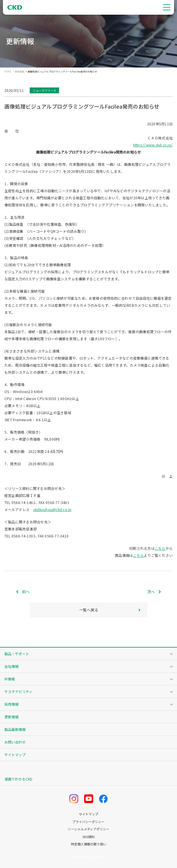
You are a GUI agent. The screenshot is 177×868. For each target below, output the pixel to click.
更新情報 (19, 72)
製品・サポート (17, 654)
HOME (8, 72)
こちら (160, 548)
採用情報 (11, 704)
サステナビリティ (18, 691)
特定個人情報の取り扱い (89, 844)
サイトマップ (15, 755)
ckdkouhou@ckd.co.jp (52, 509)
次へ (151, 592)
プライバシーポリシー (88, 822)
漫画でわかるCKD (18, 779)
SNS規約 (88, 837)
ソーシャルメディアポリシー (88, 829)
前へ (26, 592)
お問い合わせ (15, 742)
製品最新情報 (15, 729)
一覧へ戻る (89, 610)
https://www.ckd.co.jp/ (153, 145)
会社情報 (11, 666)
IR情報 (10, 679)
